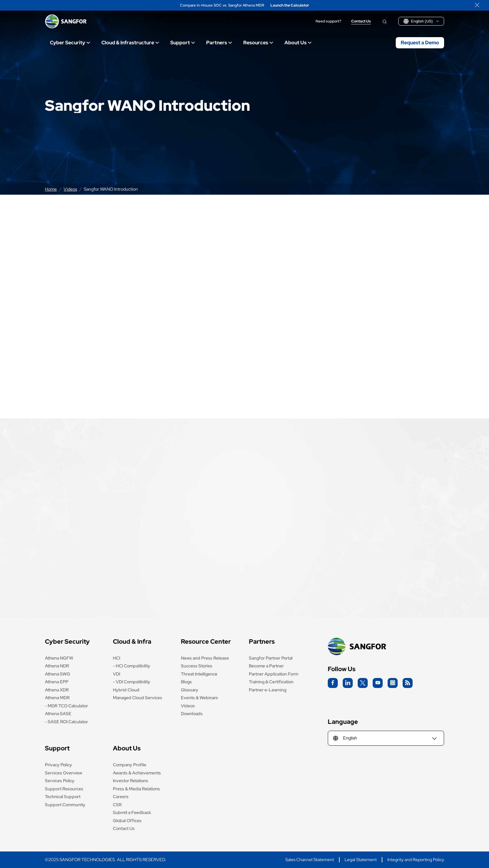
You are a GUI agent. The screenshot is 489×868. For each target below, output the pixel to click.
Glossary (190, 690)
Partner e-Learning (268, 690)
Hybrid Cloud (126, 690)
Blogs (186, 682)
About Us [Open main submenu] (298, 43)
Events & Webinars (199, 698)
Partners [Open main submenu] (219, 43)
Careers (121, 797)
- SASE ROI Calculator (66, 722)
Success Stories (197, 666)
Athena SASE (58, 714)
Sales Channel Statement (310, 860)
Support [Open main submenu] (183, 43)
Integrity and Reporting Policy (416, 860)
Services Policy (60, 781)
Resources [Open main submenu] (258, 43)
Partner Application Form (274, 674)
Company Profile (130, 765)
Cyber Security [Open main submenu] (70, 43)
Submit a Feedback (132, 812)
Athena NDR (57, 666)
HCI (116, 658)
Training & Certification (271, 682)
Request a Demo (420, 43)
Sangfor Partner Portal (271, 658)
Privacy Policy (58, 765)
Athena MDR (57, 698)
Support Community (65, 805)
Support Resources (64, 789)
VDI (116, 674)
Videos (70, 189)
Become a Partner (266, 666)
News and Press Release (205, 658)
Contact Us (361, 21)
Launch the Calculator (290, 5)
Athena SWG (58, 674)
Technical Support (63, 797)
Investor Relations (131, 781)
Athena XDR (57, 690)
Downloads (192, 714)
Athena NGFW (59, 658)
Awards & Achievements (137, 773)
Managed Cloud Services (138, 698)
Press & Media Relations (136, 789)
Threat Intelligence (199, 674)
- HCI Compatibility (132, 666)
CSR (117, 805)
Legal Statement (361, 860)
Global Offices (127, 821)
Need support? (328, 21)
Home (51, 189)
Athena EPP (57, 682)
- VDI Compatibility (132, 682)
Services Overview (63, 773)
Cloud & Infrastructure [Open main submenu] (130, 43)
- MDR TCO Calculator (66, 706)
